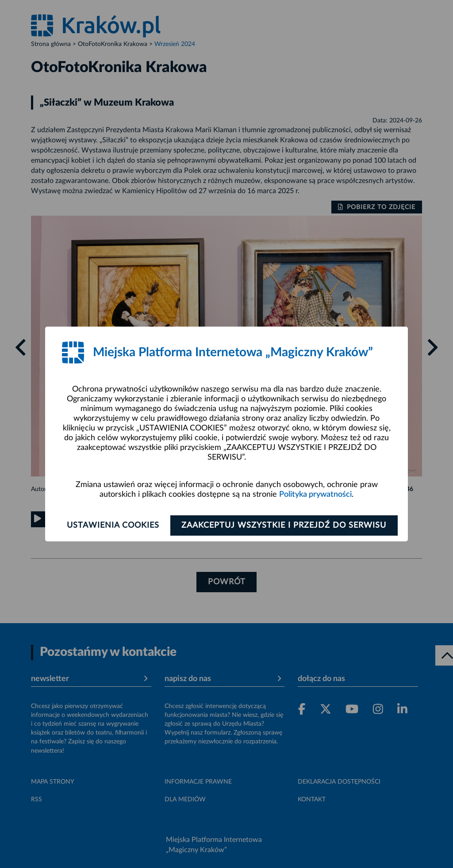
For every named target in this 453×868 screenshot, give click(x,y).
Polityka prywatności (315, 495)
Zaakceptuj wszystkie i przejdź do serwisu (285, 525)
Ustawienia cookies (112, 525)
